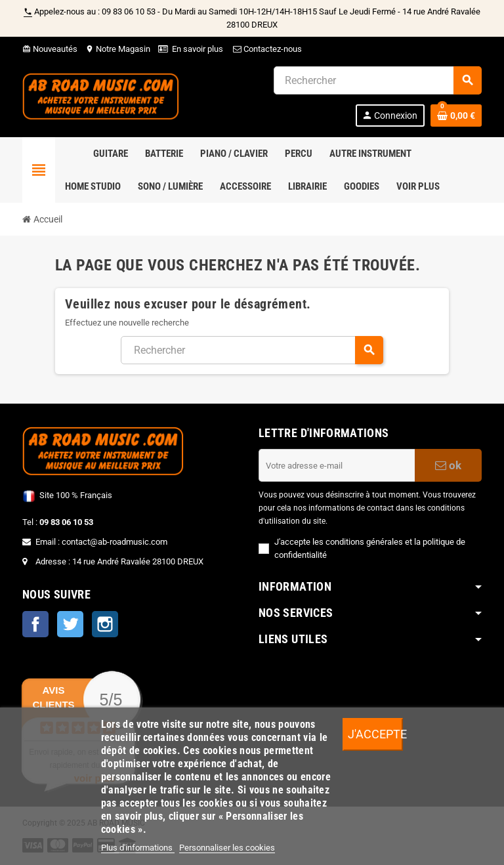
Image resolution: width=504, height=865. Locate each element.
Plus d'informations (138, 848)
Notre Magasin (118, 49)
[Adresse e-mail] (337, 465)
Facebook (35, 624)
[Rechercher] (377, 80)
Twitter (70, 624)
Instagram (105, 624)
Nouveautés (50, 49)
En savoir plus (198, 49)
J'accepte (375, 734)
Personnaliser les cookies (227, 848)
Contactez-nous (266, 49)
